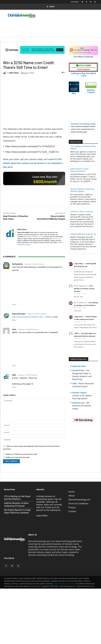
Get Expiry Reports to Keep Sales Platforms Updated (17, 511)
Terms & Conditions (78, 503)
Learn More (42, 516)
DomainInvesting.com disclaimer (64, 584)
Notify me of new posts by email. (18, 457)
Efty (74, 92)
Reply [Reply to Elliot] (14, 387)
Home (72, 492)
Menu (50, 7)
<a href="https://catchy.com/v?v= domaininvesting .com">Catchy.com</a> (34, 178)
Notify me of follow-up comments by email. (22, 454)
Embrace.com (78, 403)
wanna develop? (19, 314)
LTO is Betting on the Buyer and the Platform (84, 289)
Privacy (72, 507)
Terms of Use (57, 239)
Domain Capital (79, 393)
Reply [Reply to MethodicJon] (14, 305)
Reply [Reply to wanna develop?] (14, 320)
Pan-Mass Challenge (83, 55)
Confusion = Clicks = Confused (82, 212)
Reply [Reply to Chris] (14, 366)
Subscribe (75, 2)
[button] (82, 2)
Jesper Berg (78, 264)
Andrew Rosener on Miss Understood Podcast (16, 504)
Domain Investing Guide (83, 124)
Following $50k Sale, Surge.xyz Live (83, 234)
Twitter (60, 243)
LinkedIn (28, 245)
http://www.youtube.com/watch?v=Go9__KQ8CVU (32, 317)
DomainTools (78, 370)
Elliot (14, 375)
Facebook (21, 245)
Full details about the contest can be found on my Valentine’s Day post (33, 163)
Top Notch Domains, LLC (34, 236)
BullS (76, 333)
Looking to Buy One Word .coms (83, 73)
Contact (72, 511)
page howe (78, 317)
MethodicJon (18, 264)
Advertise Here (79, 366)
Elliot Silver (14, 73)
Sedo (75, 383)
